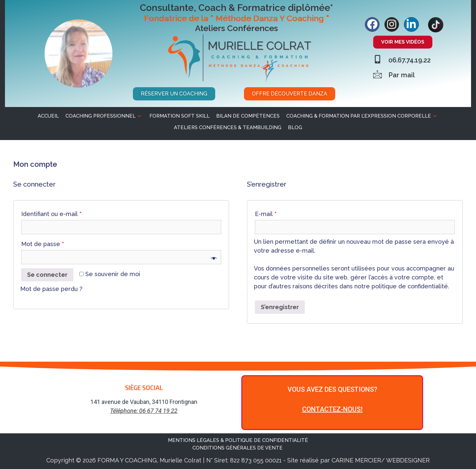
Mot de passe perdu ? (51, 289)
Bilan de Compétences (248, 116)
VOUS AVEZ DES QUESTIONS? (332, 389)
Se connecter (47, 275)
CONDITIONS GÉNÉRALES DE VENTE (238, 448)
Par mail (402, 75)
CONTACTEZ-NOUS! (332, 409)
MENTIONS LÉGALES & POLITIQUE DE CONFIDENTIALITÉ (238, 440)
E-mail (266, 214)
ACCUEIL (48, 116)
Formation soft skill (179, 116)
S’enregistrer (280, 307)
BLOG (295, 127)
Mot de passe (43, 244)
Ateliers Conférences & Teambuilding (228, 127)
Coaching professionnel (104, 116)
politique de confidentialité (410, 286)
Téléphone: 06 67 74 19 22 (144, 411)
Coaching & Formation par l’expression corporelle (362, 116)
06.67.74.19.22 (410, 60)
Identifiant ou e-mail (51, 214)
